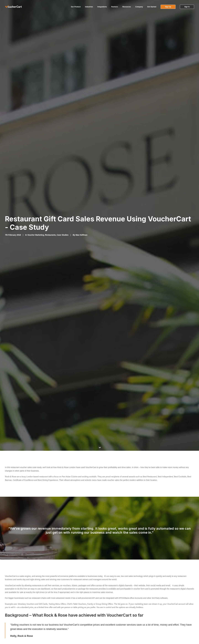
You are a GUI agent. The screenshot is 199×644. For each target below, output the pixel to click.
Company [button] (139, 7)
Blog (152, 621)
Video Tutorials (108, 604)
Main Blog (99, 519)
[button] (6, 619)
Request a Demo (109, 607)
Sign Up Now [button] (156, 550)
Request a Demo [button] (182, 550)
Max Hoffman (81, 44)
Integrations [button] (102, 7)
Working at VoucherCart (64, 607)
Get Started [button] (152, 7)
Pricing (153, 610)
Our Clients (107, 610)
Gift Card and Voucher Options (164, 604)
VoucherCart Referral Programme (68, 600)
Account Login (108, 597)
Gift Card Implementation (161, 600)
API (152, 614)
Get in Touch (156, 624)
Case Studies (63, 44)
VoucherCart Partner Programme (68, 597)
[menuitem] (77, 7)
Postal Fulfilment (158, 607)
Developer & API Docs (63, 610)
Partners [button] (115, 7)
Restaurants (50, 44)
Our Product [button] (76, 7)
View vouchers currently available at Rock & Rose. (111, 293)
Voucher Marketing (36, 44)
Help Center (107, 600)
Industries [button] (89, 7)
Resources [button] (127, 7)
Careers (154, 617)
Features (154, 597)
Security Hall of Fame (160, 627)
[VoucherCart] (13, 7)
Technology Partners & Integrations (69, 604)
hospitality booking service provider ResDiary (49, 451)
